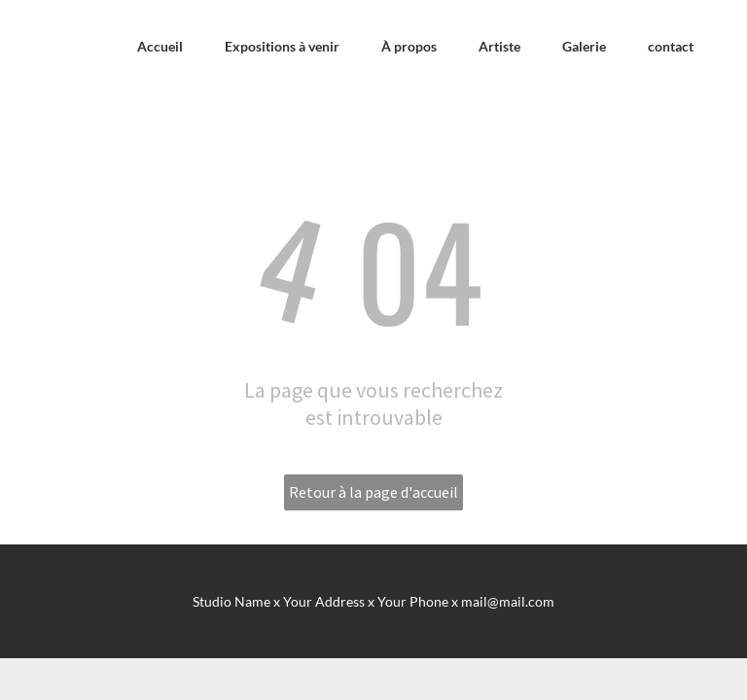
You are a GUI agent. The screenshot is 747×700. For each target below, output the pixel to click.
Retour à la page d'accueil (373, 492)
